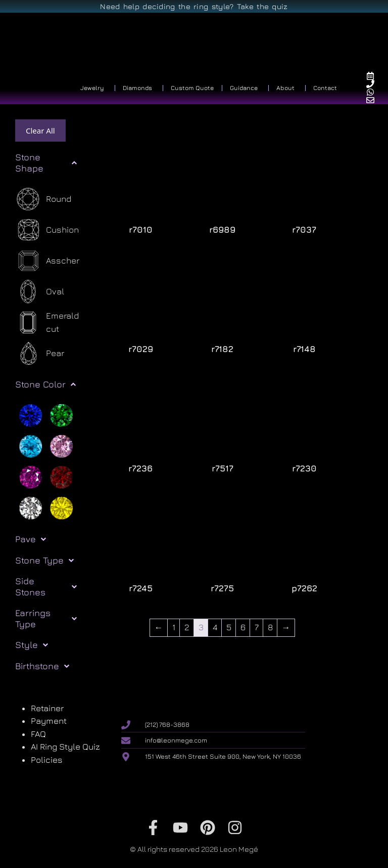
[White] (31, 507)
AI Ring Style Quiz (65, 747)
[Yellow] (61, 507)
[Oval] (40, 292)
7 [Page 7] (257, 627)
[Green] (61, 414)
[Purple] (31, 476)
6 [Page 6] (243, 627)
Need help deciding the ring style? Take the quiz (194, 6)
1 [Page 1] (174, 627)
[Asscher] (47, 261)
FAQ (38, 734)
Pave (31, 539)
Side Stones (46, 587)
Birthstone (42, 666)
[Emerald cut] (52, 322)
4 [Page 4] (215, 627)
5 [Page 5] (229, 627)
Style (32, 645)
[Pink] (61, 445)
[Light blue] (31, 445)
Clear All (40, 131)
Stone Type (44, 560)
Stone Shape (46, 163)
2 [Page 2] (187, 627)
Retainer (47, 708)
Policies (47, 760)
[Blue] (31, 414)
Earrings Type (46, 618)
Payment (49, 721)
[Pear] (40, 353)
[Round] (43, 199)
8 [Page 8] (270, 627)
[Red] (61, 476)
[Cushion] (47, 230)
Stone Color (45, 384)
